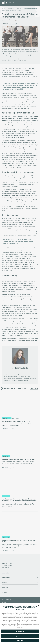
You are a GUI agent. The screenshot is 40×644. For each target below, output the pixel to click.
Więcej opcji (20, 641)
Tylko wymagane (20, 636)
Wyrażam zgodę (20, 631)
